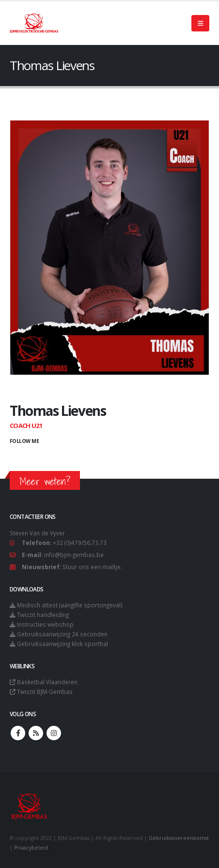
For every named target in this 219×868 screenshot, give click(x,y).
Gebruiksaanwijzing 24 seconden (62, 634)
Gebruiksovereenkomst (179, 838)
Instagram (54, 733)
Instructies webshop (45, 624)
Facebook (18, 733)
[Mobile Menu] (200, 23)
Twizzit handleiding (43, 615)
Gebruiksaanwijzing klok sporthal (63, 644)
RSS (36, 733)
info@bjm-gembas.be (74, 555)
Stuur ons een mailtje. (92, 567)
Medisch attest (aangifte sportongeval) (70, 605)
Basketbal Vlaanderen (47, 682)
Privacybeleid (31, 848)
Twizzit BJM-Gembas (45, 691)
